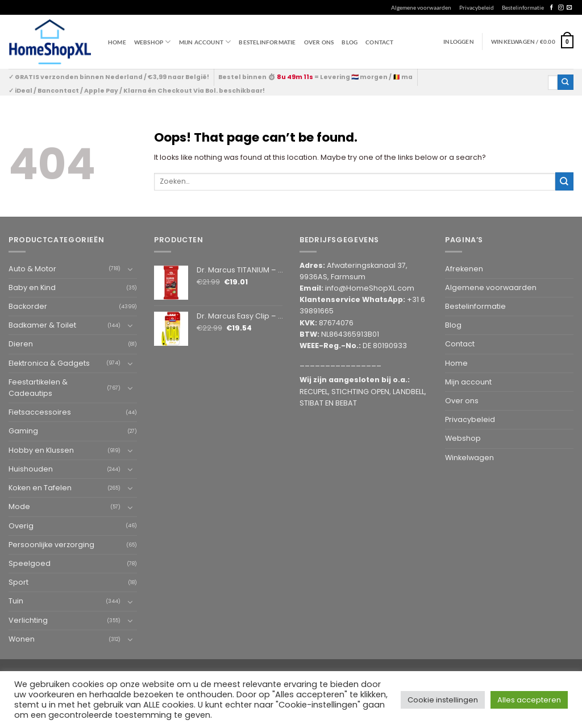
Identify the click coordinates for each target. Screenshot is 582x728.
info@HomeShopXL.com (370, 288)
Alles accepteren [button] (529, 700)
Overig (21, 526)
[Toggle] (130, 269)
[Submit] (566, 82)
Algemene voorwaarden (421, 7)
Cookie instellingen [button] (443, 700)
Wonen (22, 639)
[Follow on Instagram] (561, 8)
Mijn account (205, 42)
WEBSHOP (153, 42)
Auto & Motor (32, 269)
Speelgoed (30, 563)
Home (117, 42)
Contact (379, 42)
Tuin (16, 601)
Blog (350, 42)
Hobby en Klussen (41, 450)
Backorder (28, 306)
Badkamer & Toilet (42, 325)
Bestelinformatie (523, 7)
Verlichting (28, 620)
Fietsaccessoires (40, 412)
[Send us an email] (569, 8)
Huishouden (31, 469)
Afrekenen (464, 269)
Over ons (319, 42)
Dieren (21, 344)
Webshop (463, 438)
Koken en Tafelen (40, 488)
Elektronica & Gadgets (49, 363)
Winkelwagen (469, 458)
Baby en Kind (32, 288)
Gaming (23, 431)
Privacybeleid (477, 7)
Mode (19, 506)
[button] (532, 42)
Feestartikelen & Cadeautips (38, 388)
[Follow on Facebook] (552, 8)
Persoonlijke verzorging (51, 545)
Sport (18, 582)
